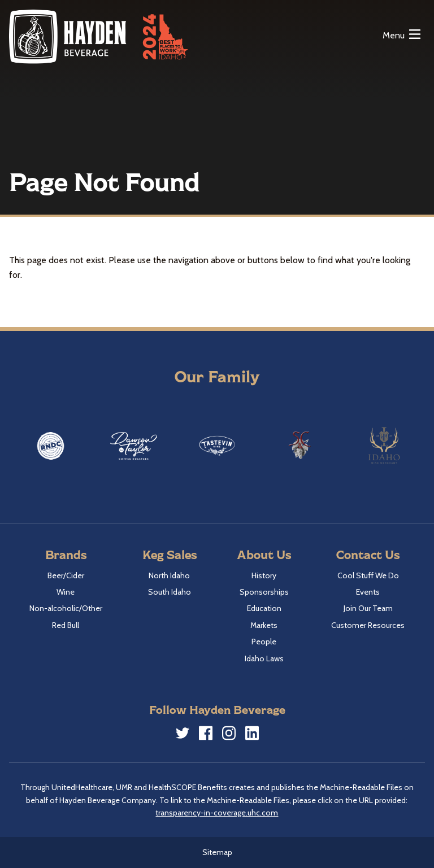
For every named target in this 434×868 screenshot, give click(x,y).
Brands (66, 554)
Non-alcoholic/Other (66, 608)
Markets (264, 625)
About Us (264, 554)
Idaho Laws (264, 658)
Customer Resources (368, 625)
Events (368, 592)
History (264, 575)
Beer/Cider (66, 575)
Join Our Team (368, 608)
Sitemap (217, 852)
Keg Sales (170, 554)
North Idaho (169, 575)
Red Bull (66, 625)
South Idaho (170, 592)
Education (264, 608)
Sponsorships (264, 592)
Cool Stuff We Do (368, 575)
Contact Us (368, 554)
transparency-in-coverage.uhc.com (217, 813)
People (264, 642)
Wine (66, 592)
